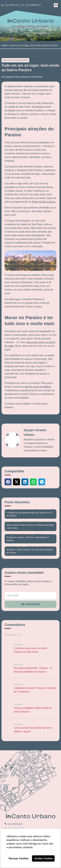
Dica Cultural (8, 60)
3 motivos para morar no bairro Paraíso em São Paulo (31, 650)
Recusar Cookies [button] (19, 858)
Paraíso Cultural (21, 60)
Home (4, 45)
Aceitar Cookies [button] (44, 858)
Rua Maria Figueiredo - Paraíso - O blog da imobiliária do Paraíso (33, 670)
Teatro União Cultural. (44, 202)
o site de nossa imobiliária (37, 387)
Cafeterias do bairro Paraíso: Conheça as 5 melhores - (35, 690)
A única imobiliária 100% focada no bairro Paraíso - (33, 710)
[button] (56, 5)
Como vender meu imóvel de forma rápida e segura (33, 730)
